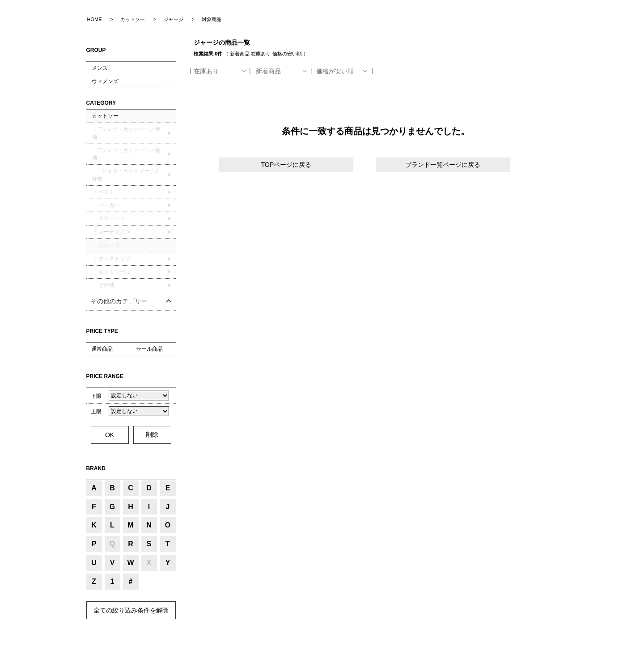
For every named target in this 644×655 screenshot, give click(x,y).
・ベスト (103, 192)
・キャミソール (111, 272)
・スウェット (108, 218)
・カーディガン (111, 232)
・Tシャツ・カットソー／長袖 (126, 154)
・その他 (103, 285)
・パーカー (106, 205)
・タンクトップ (111, 259)
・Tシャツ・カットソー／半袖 (126, 133)
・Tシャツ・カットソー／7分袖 (125, 175)
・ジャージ (106, 245)
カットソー (105, 116)
